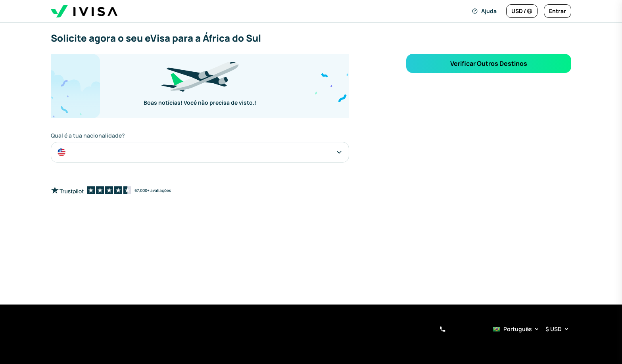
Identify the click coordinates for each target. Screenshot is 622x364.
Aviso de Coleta (413, 330)
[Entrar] (558, 11)
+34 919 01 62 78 (461, 330)
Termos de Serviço (304, 330)
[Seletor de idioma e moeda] (531, 329)
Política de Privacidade (360, 330)
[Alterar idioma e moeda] (522, 11)
